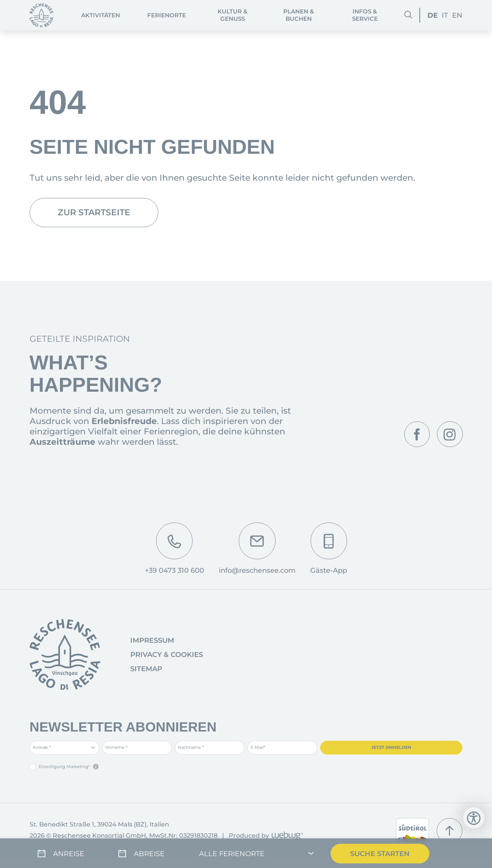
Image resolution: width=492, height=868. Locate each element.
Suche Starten (380, 853)
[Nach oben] (450, 831)
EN (457, 15)
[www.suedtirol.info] (413, 831)
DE (433, 15)
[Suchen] (408, 15)
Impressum (152, 640)
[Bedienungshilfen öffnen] (474, 818)
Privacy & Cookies (167, 655)
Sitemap (146, 669)
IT (445, 15)
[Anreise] (66, 853)
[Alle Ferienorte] (257, 853)
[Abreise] (147, 853)
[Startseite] (42, 15)
